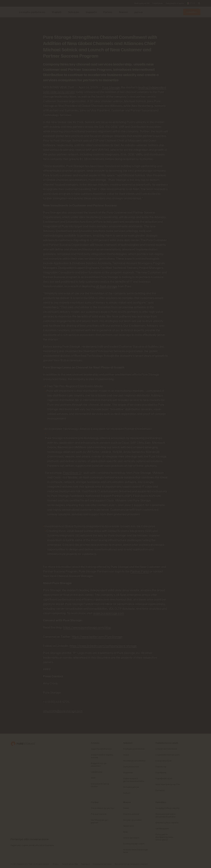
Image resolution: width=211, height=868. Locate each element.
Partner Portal (140, 571)
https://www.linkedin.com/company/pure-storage (103, 646)
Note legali (86, 864)
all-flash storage (107, 286)
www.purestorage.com (109, 613)
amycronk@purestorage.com (63, 711)
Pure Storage (111, 87)
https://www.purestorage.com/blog (87, 627)
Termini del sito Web (70, 864)
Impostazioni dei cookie (102, 864)
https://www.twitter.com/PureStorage (97, 636)
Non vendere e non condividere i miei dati (131, 864)
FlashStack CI (72, 473)
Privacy (56, 864)
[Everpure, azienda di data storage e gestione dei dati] (23, 743)
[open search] (199, 3)
